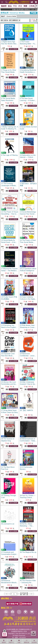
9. (9, 155)
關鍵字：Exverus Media (9, 16)
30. (28, 441)
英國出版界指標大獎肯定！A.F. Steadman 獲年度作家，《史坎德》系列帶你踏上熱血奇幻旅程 (29, 10)
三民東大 (32, 6)
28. (26, 410)
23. (8, 356)
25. (9, 384)
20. (28, 299)
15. (9, 242)
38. (28, 552)
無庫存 (3, 49)
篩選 (34, 13)
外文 (20, 6)
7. (10, 129)
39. (10, 583)
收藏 (19, 641)
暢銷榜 (4, 6)
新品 (10, 6)
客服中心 (11, 641)
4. (28, 72)
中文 (15, 6)
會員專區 (34, 641)
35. (8, 524)
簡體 (25, 6)
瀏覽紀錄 (27, 641)
